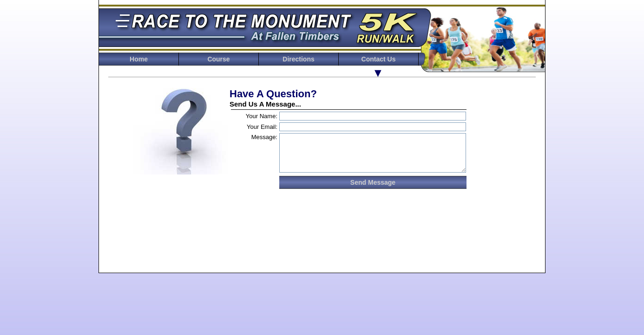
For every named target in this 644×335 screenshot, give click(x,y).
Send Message (373, 182)
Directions (298, 59)
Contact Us (379, 59)
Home (139, 59)
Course (218, 59)
